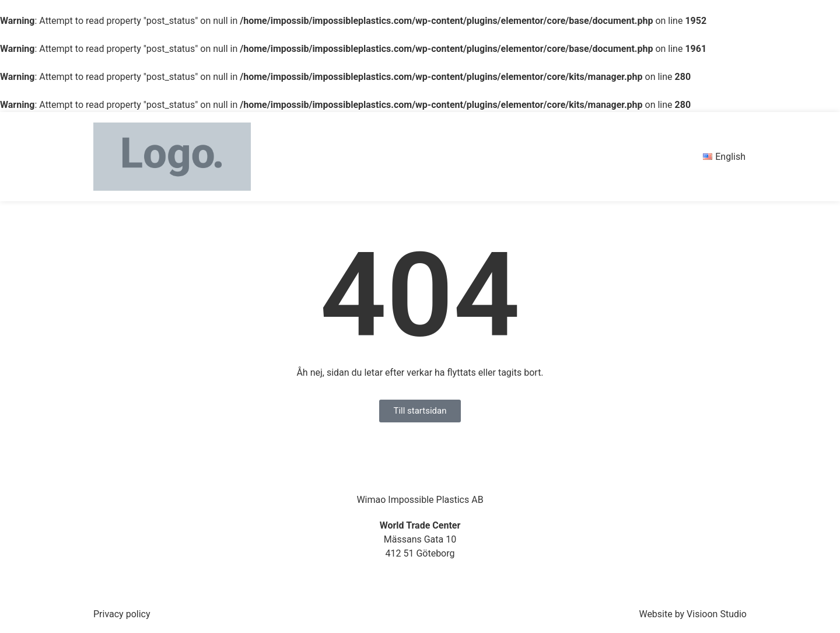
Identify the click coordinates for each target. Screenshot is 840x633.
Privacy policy (122, 614)
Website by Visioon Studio (693, 614)
